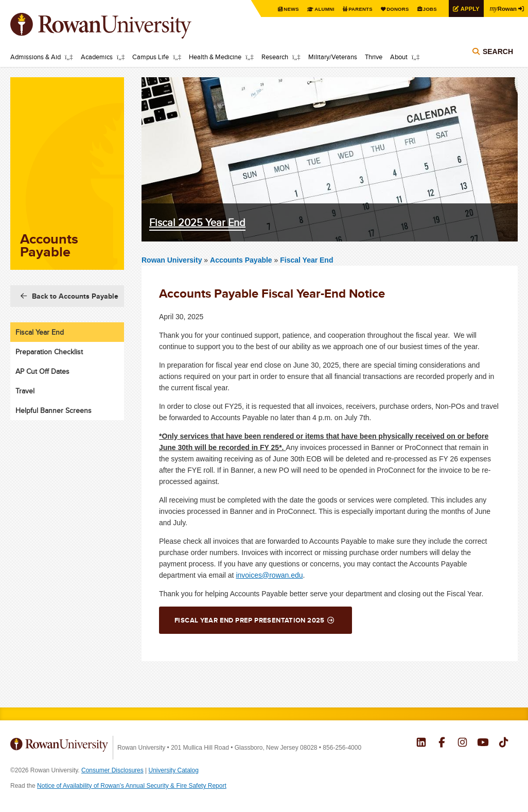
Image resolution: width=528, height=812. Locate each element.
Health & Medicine (215, 57)
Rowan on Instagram (462, 744)
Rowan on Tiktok (504, 744)
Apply (467, 8)
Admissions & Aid (36, 57)
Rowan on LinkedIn (421, 744)
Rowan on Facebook (442, 744)
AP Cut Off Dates (42, 371)
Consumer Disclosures (112, 770)
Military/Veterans (333, 57)
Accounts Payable (242, 260)
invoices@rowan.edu (269, 575)
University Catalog (174, 770)
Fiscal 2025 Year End (197, 222)
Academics (97, 57)
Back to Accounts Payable (75, 296)
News (283, 9)
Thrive (374, 57)
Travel (25, 391)
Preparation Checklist (49, 352)
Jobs (426, 9)
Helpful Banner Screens (54, 410)
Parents (354, 9)
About (399, 57)
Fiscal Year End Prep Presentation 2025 (250, 620)
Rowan (502, 8)
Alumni (317, 9)
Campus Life (151, 57)
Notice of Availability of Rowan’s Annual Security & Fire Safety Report (132, 786)
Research (275, 57)
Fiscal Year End (306, 260)
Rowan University (116, 26)
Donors (393, 9)
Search (498, 53)
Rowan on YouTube (483, 744)
